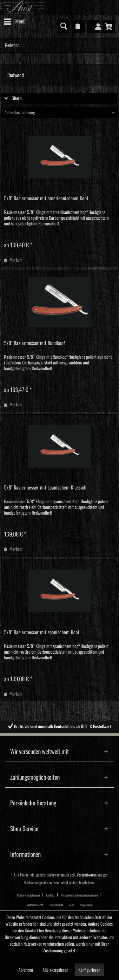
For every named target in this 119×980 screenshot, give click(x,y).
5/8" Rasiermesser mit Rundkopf (35, 343)
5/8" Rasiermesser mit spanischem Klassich (45, 488)
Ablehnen (26, 970)
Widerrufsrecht (35, 905)
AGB (72, 905)
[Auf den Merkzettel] (13, 260)
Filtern (13, 98)
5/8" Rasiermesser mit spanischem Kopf (42, 632)
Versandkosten (87, 875)
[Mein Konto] (94, 27)
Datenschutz (56, 905)
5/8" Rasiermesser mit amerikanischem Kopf (46, 198)
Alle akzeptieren (55, 970)
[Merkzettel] (78, 27)
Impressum (86, 905)
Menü (15, 20)
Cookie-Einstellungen (28, 895)
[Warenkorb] (109, 27)
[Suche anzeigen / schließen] (63, 27)
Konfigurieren (89, 970)
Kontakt (50, 895)
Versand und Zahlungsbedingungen (79, 895)
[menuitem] (14, 22)
